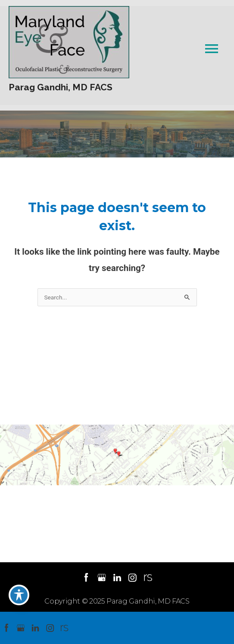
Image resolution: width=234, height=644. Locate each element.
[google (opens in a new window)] (103, 577)
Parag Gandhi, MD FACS (61, 87)
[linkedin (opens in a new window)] (118, 577)
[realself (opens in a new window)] (148, 577)
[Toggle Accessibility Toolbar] (19, 595)
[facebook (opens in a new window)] (87, 577)
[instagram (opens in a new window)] (133, 577)
